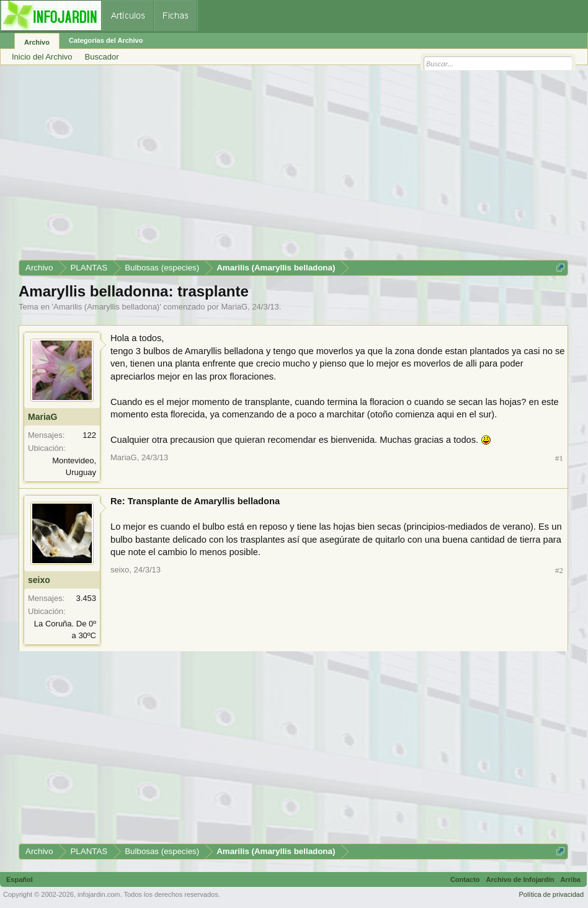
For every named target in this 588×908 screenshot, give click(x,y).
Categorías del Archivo (106, 40)
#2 (559, 570)
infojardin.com (99, 894)
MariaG (235, 307)
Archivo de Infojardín (520, 879)
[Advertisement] (293, 167)
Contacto (465, 879)
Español (20, 879)
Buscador (102, 57)
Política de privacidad (551, 894)
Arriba (571, 879)
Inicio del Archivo (42, 57)
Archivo (37, 42)
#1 (559, 458)
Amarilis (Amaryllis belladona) (106, 307)
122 (89, 435)
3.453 (86, 598)
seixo (39, 580)
